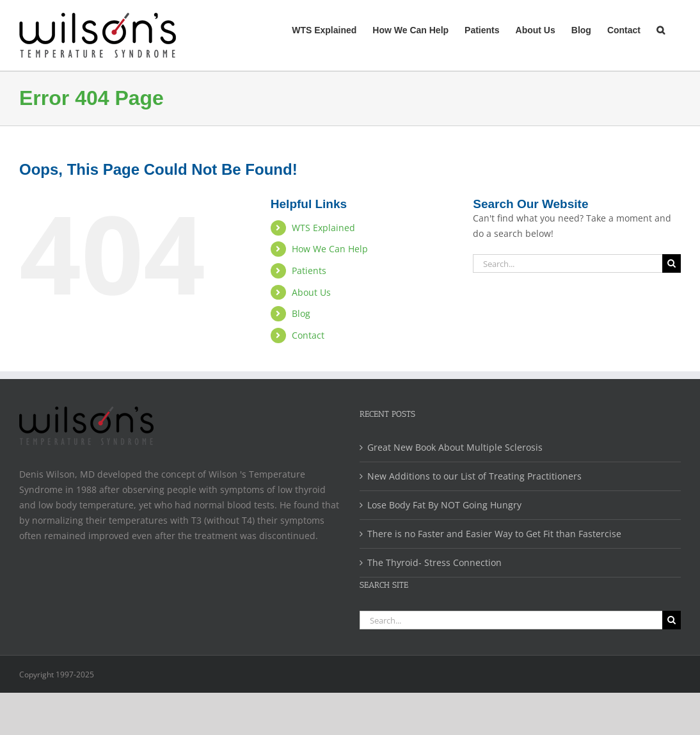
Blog (301, 313)
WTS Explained (323, 228)
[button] (661, 28)
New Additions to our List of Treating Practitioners (474, 476)
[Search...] (568, 263)
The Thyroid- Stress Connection (434, 562)
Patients (309, 271)
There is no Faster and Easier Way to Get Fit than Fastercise (494, 534)
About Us (311, 292)
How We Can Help (330, 249)
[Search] (672, 263)
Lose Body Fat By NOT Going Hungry (444, 505)
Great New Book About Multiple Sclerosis (455, 447)
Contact (308, 335)
